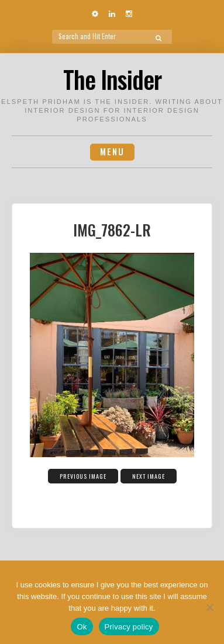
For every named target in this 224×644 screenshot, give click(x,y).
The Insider (112, 79)
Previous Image (83, 476)
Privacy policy (129, 627)
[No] (209, 607)
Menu (112, 152)
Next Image (149, 476)
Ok (82, 627)
